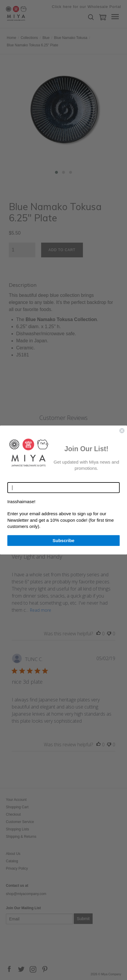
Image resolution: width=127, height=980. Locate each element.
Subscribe (63, 540)
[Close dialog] (122, 431)
